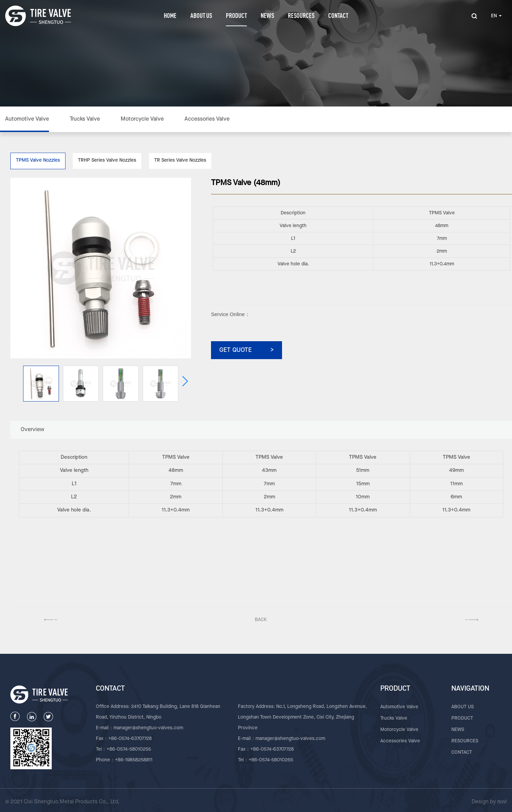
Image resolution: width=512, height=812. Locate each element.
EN (496, 16)
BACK (261, 620)
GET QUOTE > (247, 350)
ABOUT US (201, 16)
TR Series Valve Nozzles (180, 160)
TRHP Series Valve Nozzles (107, 160)
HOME (170, 16)
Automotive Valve (27, 119)
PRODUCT (236, 16)
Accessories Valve (207, 119)
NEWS (267, 16)
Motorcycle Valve (142, 119)
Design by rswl (489, 802)
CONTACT (338, 16)
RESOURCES (301, 16)
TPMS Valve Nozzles (38, 160)
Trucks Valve (85, 119)
